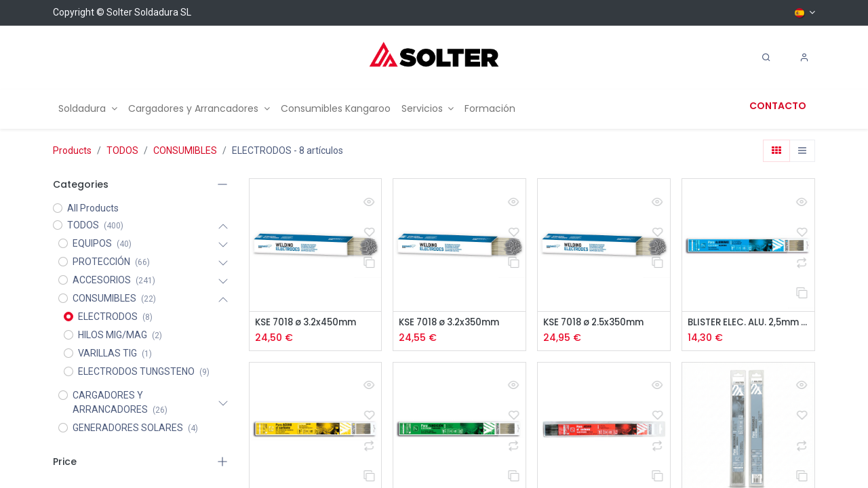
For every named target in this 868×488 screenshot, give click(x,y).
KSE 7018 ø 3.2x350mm (453, 323)
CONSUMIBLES (185, 150)
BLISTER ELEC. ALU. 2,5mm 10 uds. (748, 323)
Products (72, 150)
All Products (93, 208)
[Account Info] (804, 58)
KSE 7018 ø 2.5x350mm (598, 323)
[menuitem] (88, 109)
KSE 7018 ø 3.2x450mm (310, 323)
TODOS (122, 150)
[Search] (766, 58)
